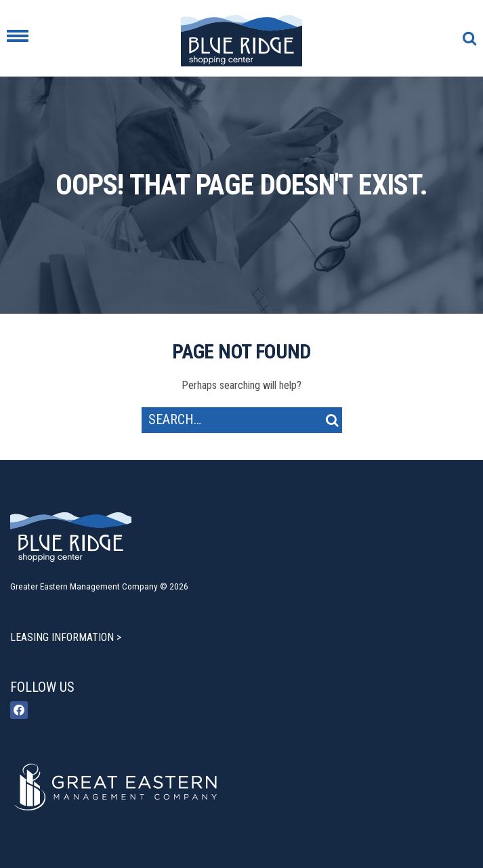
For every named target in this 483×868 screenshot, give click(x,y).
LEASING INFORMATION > (66, 637)
